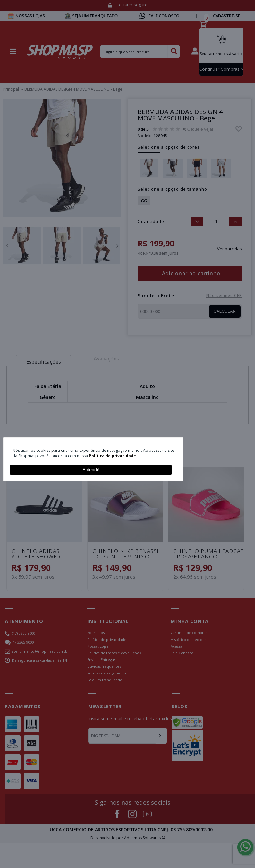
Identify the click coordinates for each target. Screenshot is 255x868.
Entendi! (91, 470)
